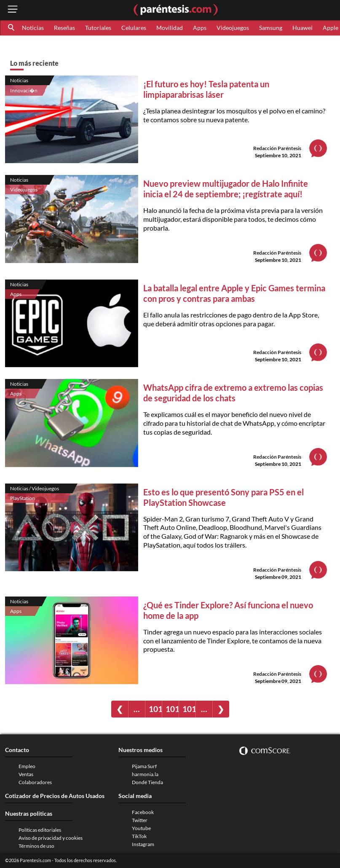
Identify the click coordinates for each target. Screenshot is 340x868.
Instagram (143, 844)
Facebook (143, 812)
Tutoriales (98, 28)
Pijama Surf (144, 766)
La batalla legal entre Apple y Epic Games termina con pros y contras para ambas (234, 293)
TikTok (139, 836)
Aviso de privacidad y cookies (51, 838)
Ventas (26, 774)
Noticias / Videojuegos (35, 488)
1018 (172, 709)
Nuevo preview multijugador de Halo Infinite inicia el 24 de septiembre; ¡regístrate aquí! (226, 189)
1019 (189, 709)
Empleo (27, 766)
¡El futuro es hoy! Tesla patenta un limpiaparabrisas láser (206, 89)
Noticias (33, 28)
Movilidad (170, 28)
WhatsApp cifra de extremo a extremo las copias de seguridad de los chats (233, 393)
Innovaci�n (24, 90)
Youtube (141, 828)
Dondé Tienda (147, 782)
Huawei (303, 28)
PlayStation (23, 498)
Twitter (140, 820)
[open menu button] (13, 10)
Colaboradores (35, 782)
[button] (12, 28)
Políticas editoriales (40, 830)
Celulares (134, 28)
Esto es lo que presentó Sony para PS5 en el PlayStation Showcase (224, 497)
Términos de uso (36, 846)
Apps (200, 28)
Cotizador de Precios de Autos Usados (55, 796)
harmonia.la (145, 774)
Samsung (271, 28)
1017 (155, 709)
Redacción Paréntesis (277, 148)
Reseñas (64, 28)
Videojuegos (233, 28)
